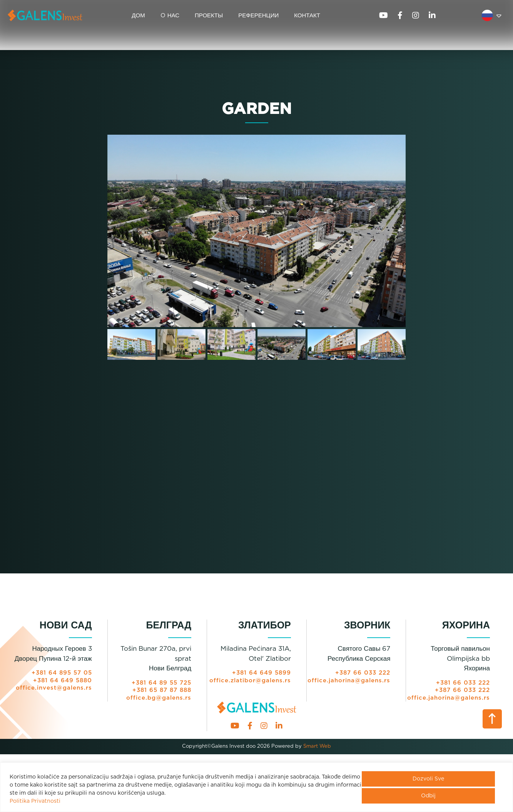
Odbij (428, 796)
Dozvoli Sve (428, 779)
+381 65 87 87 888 (162, 690)
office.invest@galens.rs (54, 688)
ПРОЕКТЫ (209, 16)
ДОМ (138, 16)
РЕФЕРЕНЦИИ (258, 16)
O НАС (170, 16)
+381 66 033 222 (463, 683)
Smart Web (316, 746)
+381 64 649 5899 (262, 673)
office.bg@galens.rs (159, 698)
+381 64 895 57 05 (62, 673)
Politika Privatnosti (35, 801)
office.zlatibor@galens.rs (250, 681)
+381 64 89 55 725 (161, 683)
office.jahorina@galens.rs (349, 681)
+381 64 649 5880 (63, 681)
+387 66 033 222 (363, 673)
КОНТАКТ (307, 16)
